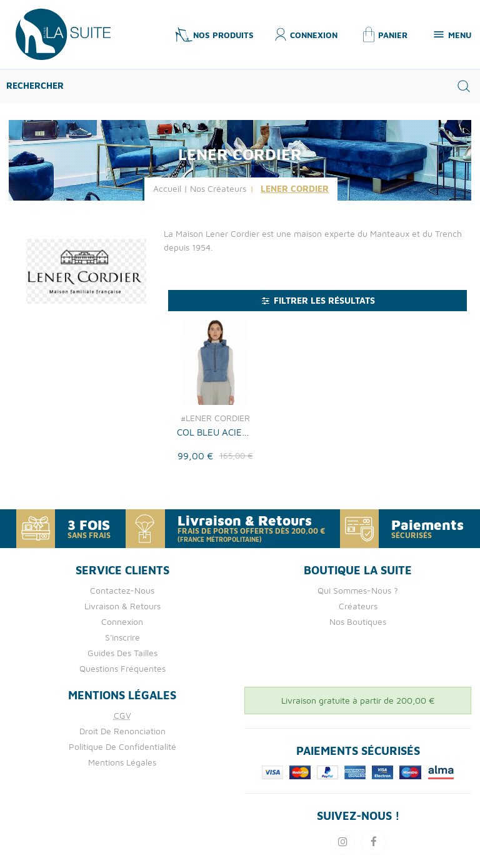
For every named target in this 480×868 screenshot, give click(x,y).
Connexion (122, 621)
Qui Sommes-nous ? (358, 590)
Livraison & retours (122, 606)
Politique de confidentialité (122, 746)
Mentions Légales (122, 762)
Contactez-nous (122, 590)
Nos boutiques (358, 621)
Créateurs (358, 606)
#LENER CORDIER (215, 418)
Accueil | (170, 188)
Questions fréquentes (122, 668)
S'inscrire (122, 637)
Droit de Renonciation (122, 731)
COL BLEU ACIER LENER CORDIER (215, 432)
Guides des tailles (122, 653)
